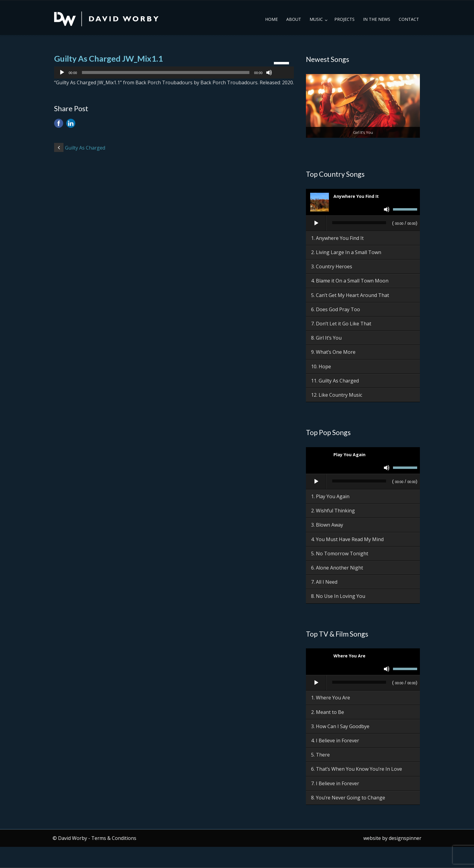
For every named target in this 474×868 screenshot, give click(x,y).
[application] (174, 73)
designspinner (405, 838)
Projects (344, 19)
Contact (409, 19)
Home (271, 19)
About (294, 19)
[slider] (166, 73)
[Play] (62, 73)
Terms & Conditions (114, 838)
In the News (377, 19)
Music (316, 19)
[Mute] (269, 73)
